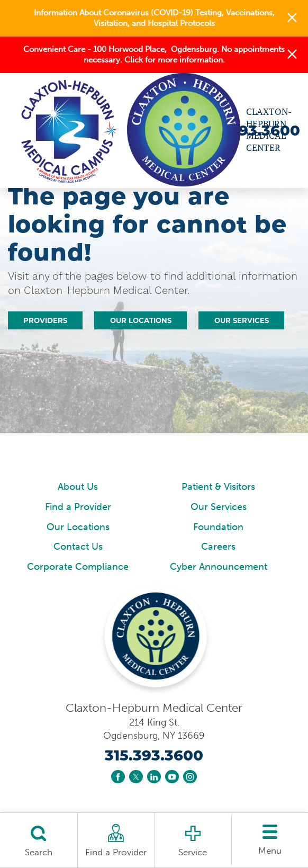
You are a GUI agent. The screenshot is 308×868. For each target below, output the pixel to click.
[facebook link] (118, 777)
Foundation (218, 527)
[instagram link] (190, 777)
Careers (218, 547)
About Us (78, 487)
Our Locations (141, 320)
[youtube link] (172, 777)
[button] (292, 19)
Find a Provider (78, 507)
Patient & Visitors (218, 487)
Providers (45, 320)
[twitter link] (136, 777)
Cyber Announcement (219, 567)
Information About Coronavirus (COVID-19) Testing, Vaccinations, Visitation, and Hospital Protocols (154, 18)
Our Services (242, 320)
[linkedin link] (154, 777)
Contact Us (78, 547)
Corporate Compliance (78, 567)
